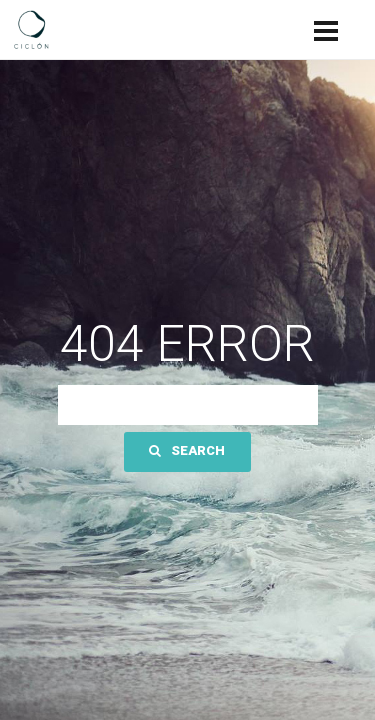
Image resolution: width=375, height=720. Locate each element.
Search (187, 450)
